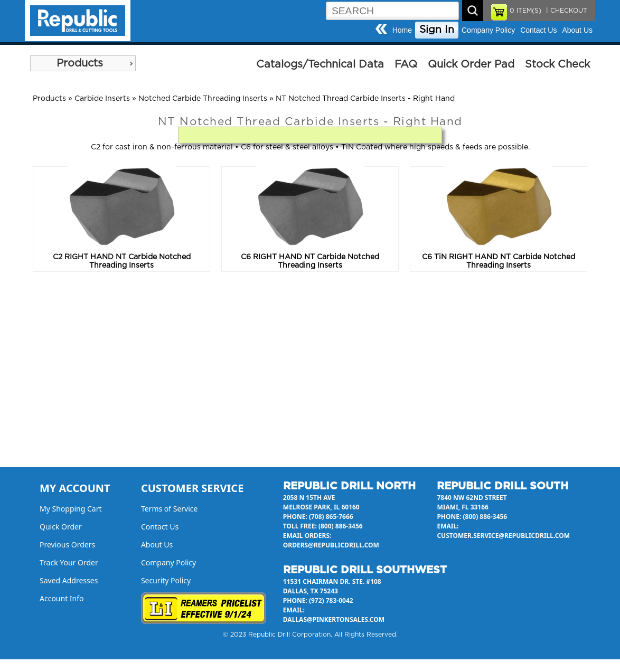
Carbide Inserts (102, 99)
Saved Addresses (69, 580)
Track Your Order (69, 562)
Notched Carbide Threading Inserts (203, 99)
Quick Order (61, 527)
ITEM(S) (525, 11)
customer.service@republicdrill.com (503, 536)
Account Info (62, 598)
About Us (577, 30)
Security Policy (166, 580)
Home (402, 30)
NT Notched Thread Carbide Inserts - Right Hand (365, 99)
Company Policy (488, 30)
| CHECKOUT (566, 11)
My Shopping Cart (71, 509)
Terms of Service (170, 509)
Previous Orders (67, 545)
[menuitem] (83, 63)
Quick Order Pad (471, 64)
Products (80, 63)
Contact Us (538, 30)
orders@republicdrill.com (331, 545)
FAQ (406, 64)
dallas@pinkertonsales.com (334, 619)
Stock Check (557, 64)
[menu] (83, 63)
